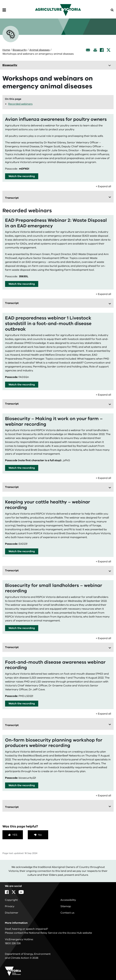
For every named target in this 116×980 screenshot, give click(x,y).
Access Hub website (80, 933)
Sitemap (66, 906)
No (40, 835)
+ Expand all (103, 186)
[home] (58, 10)
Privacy (10, 906)
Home (6, 50)
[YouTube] (21, 892)
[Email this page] (88, 50)
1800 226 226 (13, 943)
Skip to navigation (0, 0)
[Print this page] (95, 50)
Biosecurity (20, 50)
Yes (15, 835)
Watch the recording (22, 176)
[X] (109, 50)
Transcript (12, 198)
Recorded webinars (20, 104)
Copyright (11, 900)
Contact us (67, 913)
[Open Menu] (4, 10)
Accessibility (68, 900)
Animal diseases (40, 50)
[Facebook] (102, 50)
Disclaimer (12, 913)
